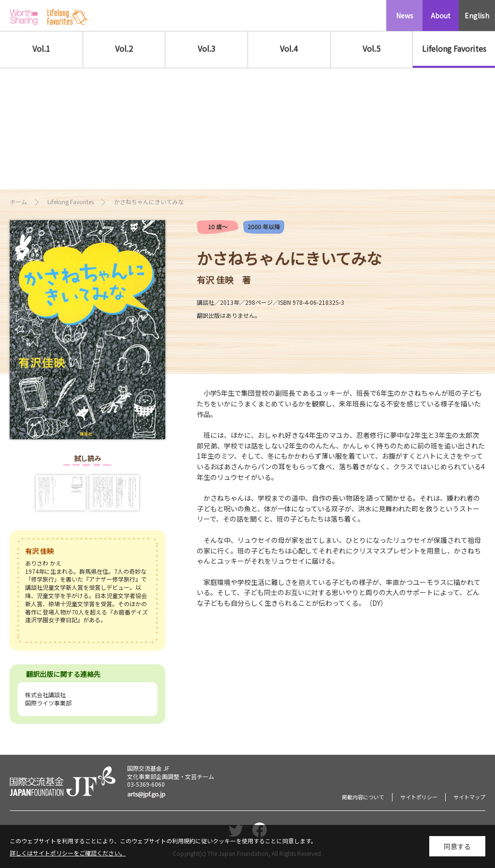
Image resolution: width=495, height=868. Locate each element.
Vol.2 (124, 48)
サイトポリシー (419, 797)
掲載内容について (363, 797)
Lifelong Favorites (454, 48)
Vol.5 (371, 48)
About (441, 15)
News (405, 15)
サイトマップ (469, 797)
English (477, 15)
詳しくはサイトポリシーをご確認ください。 (68, 854)
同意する (457, 847)
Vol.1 (41, 48)
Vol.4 (289, 48)
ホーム (18, 202)
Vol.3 (207, 48)
